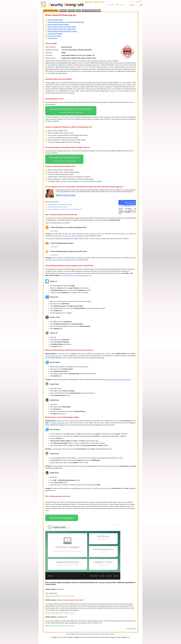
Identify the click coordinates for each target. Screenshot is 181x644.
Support (82, 634)
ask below (112, 91)
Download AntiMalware (64, 159)
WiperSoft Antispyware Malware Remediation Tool (72, 236)
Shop (78, 634)
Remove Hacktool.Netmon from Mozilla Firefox (62, 29)
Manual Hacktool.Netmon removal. (57, 207)
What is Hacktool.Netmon (55, 20)
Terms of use (89, 634)
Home (68, 634)
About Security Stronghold (91, 10)
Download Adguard (62, 518)
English (138, 1)
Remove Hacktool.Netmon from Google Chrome (62, 27)
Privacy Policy (105, 634)
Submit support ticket (66, 195)
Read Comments (52, 38)
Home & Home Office (51, 10)
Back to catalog (131, 628)
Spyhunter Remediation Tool (53, 356)
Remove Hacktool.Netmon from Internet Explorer (62, 31)
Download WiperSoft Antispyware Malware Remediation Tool (66, 22)
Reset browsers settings (54, 36)
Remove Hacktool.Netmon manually (58, 24)
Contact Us (97, 634)
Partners (71, 10)
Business (63, 10)
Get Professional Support (55, 34)
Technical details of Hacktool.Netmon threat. (60, 205)
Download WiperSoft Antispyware (71, 111)
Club (78, 10)
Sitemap (112, 634)
